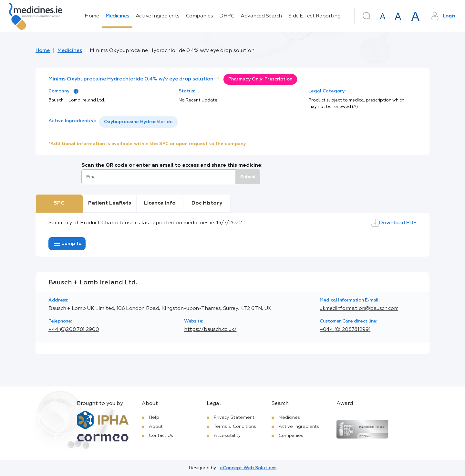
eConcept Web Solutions (248, 468)
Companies (200, 16)
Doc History (207, 203)
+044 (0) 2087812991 (345, 330)
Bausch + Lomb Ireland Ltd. (77, 100)
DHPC (227, 16)
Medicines (117, 16)
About (156, 427)
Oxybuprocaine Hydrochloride (138, 122)
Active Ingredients (158, 16)
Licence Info (160, 203)
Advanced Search (261, 16)
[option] (138, 122)
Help (154, 418)
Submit (248, 177)
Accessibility (227, 436)
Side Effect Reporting (315, 16)
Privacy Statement (234, 418)
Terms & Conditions (235, 427)
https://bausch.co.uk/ (210, 330)
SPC (59, 203)
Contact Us (161, 436)
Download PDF (394, 223)
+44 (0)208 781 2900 (74, 330)
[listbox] (138, 122)
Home (92, 16)
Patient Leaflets (110, 203)
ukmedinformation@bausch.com (359, 309)
